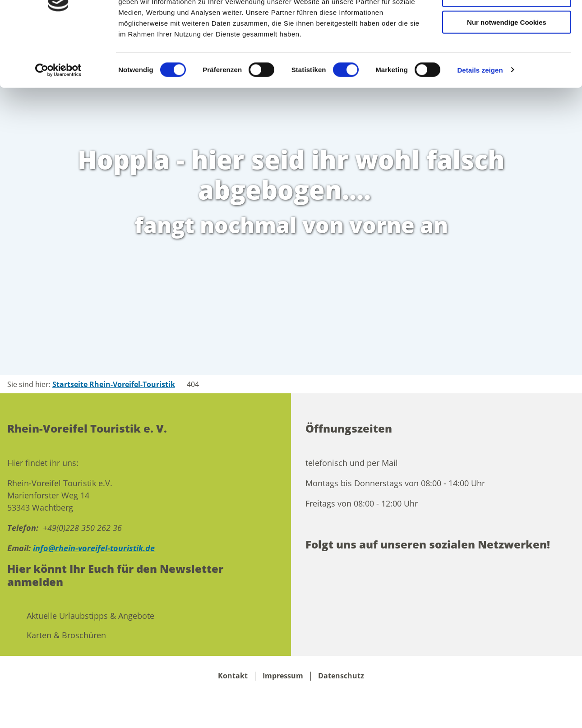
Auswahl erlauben (507, 49)
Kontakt (233, 676)
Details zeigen (480, 123)
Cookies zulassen (507, 22)
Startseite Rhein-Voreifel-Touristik (114, 384)
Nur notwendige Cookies (507, 76)
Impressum (283, 676)
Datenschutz (341, 676)
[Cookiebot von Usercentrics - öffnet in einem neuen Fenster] (58, 124)
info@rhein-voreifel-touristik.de (94, 548)
